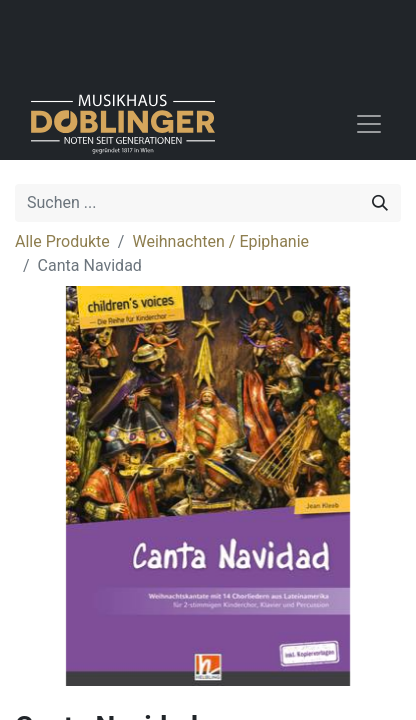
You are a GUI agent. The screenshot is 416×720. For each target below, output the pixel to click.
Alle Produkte (62, 241)
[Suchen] (380, 203)
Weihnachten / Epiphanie (220, 241)
